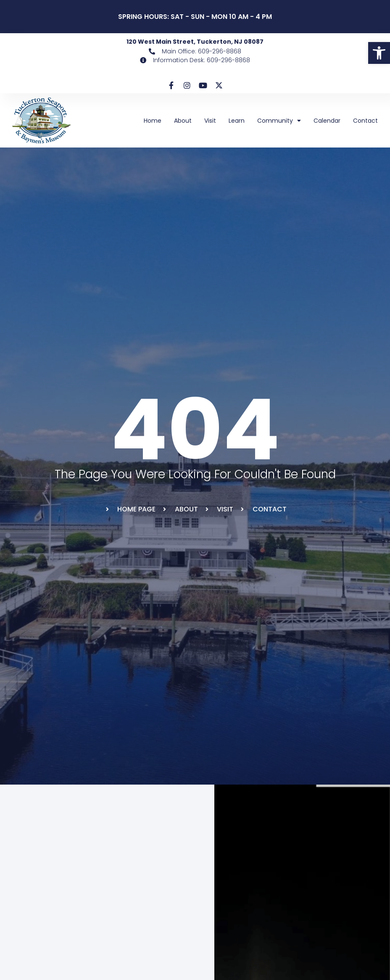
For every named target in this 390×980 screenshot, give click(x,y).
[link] (379, 53)
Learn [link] (237, 121)
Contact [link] (365, 121)
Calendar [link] (327, 121)
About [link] (183, 121)
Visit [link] (210, 121)
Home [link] (153, 121)
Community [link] (279, 121)
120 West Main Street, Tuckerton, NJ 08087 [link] (195, 42)
